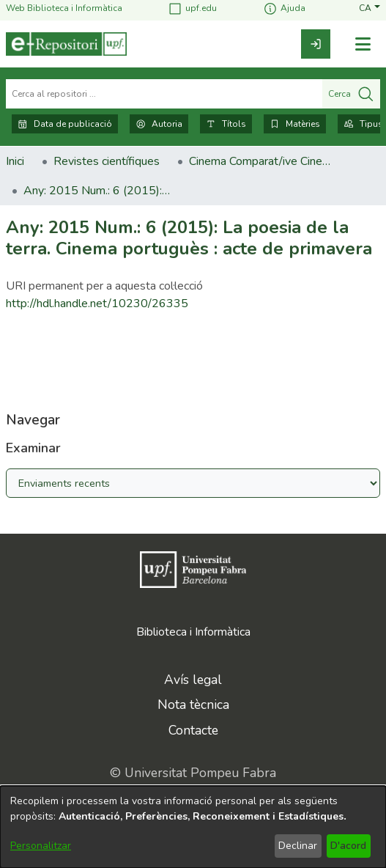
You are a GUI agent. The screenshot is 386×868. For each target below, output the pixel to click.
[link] (316, 44)
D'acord (348, 846)
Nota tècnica (193, 705)
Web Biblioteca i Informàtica (64, 8)
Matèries (295, 124)
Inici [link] (15, 161)
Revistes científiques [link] (107, 161)
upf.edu (192, 8)
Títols (226, 124)
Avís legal (193, 680)
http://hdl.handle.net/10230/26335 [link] (97, 304)
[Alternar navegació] (363, 44)
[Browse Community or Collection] (193, 483)
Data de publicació (65, 124)
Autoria (159, 124)
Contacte (193, 730)
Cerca (351, 94)
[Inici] (66, 44)
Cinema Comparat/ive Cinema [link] (262, 161)
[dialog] (193, 827)
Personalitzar (41, 846)
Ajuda (284, 8)
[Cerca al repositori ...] (164, 94)
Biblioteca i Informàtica (193, 632)
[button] (370, 8)
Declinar (298, 846)
